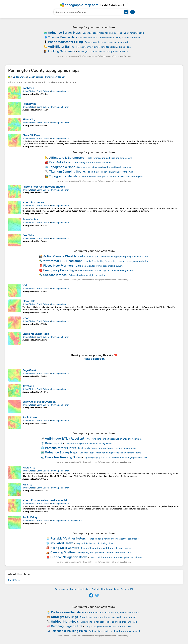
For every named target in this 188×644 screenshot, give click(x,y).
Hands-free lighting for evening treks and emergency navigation (117, 261)
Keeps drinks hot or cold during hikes (94, 543)
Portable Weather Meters (68, 538)
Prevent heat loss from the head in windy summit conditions (110, 38)
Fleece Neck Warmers (58, 266)
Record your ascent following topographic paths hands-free (117, 257)
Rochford (28, 88)
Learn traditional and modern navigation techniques (116, 557)
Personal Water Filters (60, 448)
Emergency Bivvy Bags (59, 270)
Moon (26, 318)
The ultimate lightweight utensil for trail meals (111, 172)
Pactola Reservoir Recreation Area (44, 187)
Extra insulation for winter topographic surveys (100, 266)
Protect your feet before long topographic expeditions (103, 47)
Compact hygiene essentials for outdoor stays (108, 626)
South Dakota (43, 91)
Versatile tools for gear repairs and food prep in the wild (109, 622)
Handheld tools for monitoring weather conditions (113, 539)
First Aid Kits (58, 162)
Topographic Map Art (64, 176)
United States (29, 91)
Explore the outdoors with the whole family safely (106, 548)
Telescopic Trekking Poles (69, 631)
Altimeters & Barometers (67, 158)
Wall (25, 285)
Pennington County (60, 91)
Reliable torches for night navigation (87, 275)
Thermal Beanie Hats (63, 37)
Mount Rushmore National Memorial (45, 500)
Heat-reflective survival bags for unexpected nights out (106, 270)
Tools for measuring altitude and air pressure (109, 158)
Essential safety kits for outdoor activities (90, 163)
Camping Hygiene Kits (67, 626)
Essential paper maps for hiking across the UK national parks (114, 33)
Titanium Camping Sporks (68, 171)
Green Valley (30, 219)
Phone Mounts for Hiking (65, 42)
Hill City (27, 485)
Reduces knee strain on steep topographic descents (115, 631)
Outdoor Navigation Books (69, 557)
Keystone (28, 386)
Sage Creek (29, 370)
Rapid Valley (30, 517)
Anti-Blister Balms (61, 47)
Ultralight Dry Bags (64, 617)
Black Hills (29, 301)
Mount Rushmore (33, 202)
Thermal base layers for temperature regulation (88, 443)
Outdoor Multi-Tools (65, 621)
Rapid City (29, 468)
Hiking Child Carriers (65, 548)
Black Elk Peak (31, 135)
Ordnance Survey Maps (64, 33)
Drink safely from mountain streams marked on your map (107, 448)
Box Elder (28, 235)
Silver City (29, 120)
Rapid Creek (30, 417)
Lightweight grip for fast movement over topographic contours (116, 457)
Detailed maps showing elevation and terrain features (104, 167)
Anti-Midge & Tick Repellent (65, 439)
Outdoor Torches (55, 275)
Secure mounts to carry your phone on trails (107, 42)
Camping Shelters (63, 552)
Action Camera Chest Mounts (64, 256)
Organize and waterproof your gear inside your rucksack (108, 617)
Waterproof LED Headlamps (63, 261)
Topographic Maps (62, 167)
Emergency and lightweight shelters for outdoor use (104, 553)
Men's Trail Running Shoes (63, 457)
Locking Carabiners (62, 51)
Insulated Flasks (62, 543)
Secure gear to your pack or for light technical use (103, 51)
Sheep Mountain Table (36, 334)
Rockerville (29, 104)
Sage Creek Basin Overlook (39, 402)
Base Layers (54, 443)
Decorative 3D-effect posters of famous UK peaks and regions (112, 177)
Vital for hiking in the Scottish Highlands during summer (115, 439)
